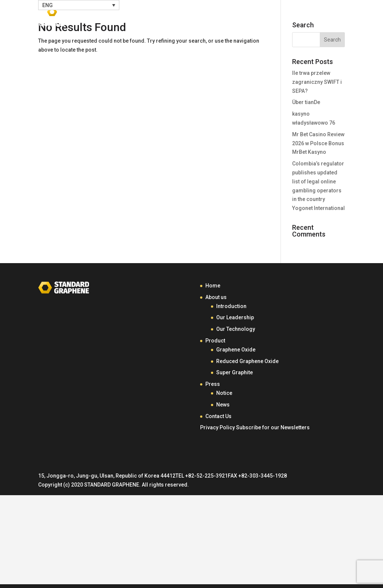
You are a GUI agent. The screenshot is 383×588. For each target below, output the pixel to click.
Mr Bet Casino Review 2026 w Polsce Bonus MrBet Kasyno (318, 143)
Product (221, 18)
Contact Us (308, 18)
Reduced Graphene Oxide (247, 361)
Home (140, 18)
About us (216, 297)
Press (262, 18)
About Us (175, 18)
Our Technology (236, 329)
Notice (224, 393)
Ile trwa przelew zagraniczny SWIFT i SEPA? (317, 82)
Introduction (231, 306)
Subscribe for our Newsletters (273, 427)
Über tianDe (306, 102)
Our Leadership (235, 317)
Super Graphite (235, 372)
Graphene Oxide (236, 350)
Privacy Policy (217, 427)
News (223, 405)
